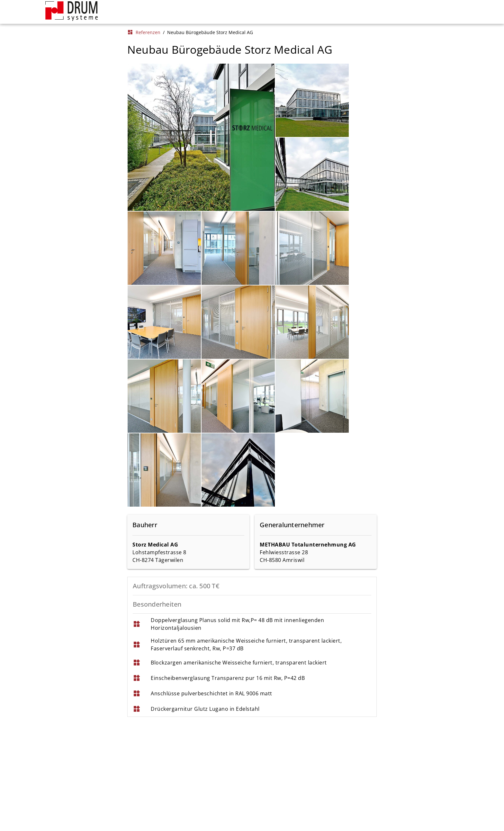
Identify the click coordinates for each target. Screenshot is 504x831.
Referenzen (144, 32)
